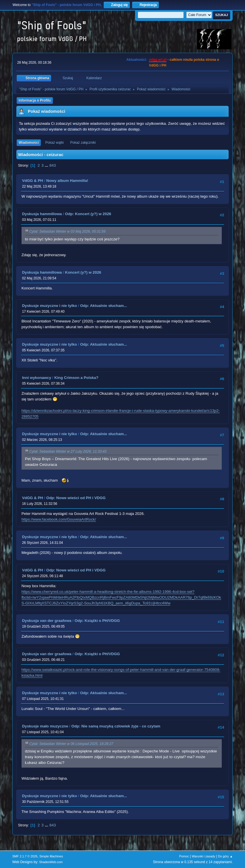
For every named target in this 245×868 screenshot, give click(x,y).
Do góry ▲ (225, 856)
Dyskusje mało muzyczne (45, 726)
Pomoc (184, 856)
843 (53, 165)
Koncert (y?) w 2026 (83, 272)
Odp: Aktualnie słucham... (104, 306)
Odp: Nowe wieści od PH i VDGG (76, 498)
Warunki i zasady (203, 856)
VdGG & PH (33, 181)
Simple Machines (51, 856)
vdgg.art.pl (158, 60)
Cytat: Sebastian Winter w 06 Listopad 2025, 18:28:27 (71, 744)
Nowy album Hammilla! (67, 181)
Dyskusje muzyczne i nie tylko (50, 306)
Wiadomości (29, 143)
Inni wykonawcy (37, 378)
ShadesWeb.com (51, 862)
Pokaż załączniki (83, 143)
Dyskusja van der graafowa (47, 621)
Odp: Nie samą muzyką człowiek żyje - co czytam (116, 726)
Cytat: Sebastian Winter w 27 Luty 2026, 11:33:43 (68, 452)
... (47, 165)
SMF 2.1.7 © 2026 (25, 856)
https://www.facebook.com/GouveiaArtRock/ (59, 519)
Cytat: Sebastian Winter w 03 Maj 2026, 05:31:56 (67, 232)
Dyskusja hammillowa (42, 214)
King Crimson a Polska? (76, 378)
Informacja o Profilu (35, 100)
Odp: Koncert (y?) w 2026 (88, 214)
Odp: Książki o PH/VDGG (97, 621)
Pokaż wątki (55, 143)
